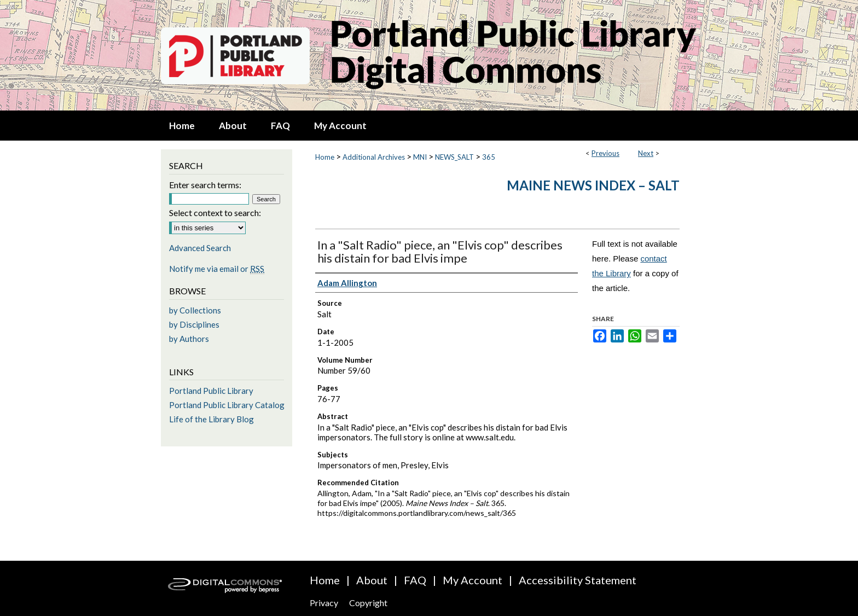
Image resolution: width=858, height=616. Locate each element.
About (372, 580)
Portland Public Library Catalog (227, 405)
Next (646, 153)
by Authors (189, 339)
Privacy (324, 603)
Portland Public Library (211, 391)
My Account (473, 580)
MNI (420, 157)
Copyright (368, 603)
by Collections (195, 310)
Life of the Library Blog (211, 419)
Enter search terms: (205, 185)
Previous (605, 153)
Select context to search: (215, 213)
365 (489, 157)
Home (325, 157)
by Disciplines (194, 324)
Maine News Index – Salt (593, 185)
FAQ (415, 580)
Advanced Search (200, 248)
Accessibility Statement (578, 580)
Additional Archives (374, 157)
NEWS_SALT (454, 157)
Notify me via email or (217, 269)
